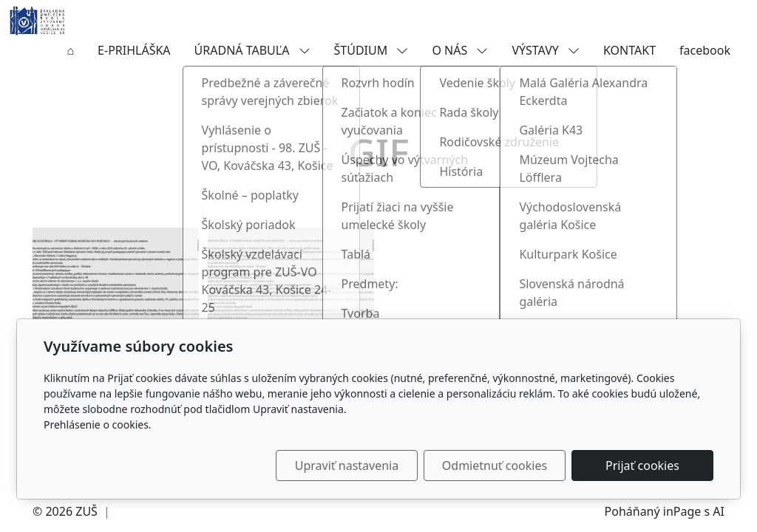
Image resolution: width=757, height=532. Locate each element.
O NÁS (460, 50)
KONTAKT (629, 50)
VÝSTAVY (546, 50)
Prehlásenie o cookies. (98, 424)
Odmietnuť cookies (495, 465)
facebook (705, 50)
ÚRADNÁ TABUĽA (252, 50)
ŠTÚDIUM (371, 50)
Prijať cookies (642, 465)
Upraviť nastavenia (347, 465)
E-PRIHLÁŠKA (134, 50)
